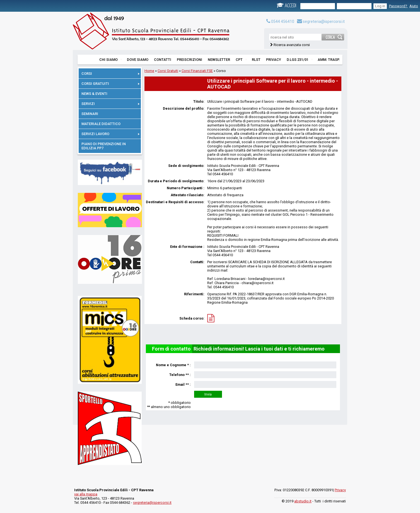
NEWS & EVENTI (94, 94)
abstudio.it (303, 501)
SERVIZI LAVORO (110, 134)
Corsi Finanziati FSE (197, 71)
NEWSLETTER (219, 60)
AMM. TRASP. (329, 60)
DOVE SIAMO (138, 60)
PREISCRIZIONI (190, 60)
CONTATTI (163, 60)
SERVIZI (110, 104)
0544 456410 (280, 21)
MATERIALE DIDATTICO (101, 124)
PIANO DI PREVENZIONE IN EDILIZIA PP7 (104, 146)
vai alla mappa (86, 494)
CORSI (110, 74)
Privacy (340, 490)
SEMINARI (90, 114)
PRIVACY (274, 60)
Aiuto (414, 6)
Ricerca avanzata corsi (292, 45)
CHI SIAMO (111, 60)
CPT (241, 60)
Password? (398, 6)
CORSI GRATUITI (110, 84)
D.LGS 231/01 (300, 60)
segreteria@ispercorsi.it (321, 21)
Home (149, 71)
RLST (256, 60)
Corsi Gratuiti (168, 71)
